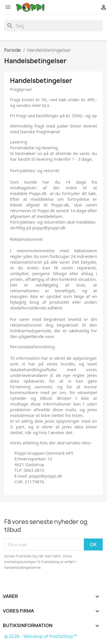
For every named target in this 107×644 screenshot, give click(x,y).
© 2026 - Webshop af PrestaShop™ (41, 636)
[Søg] (53, 26)
